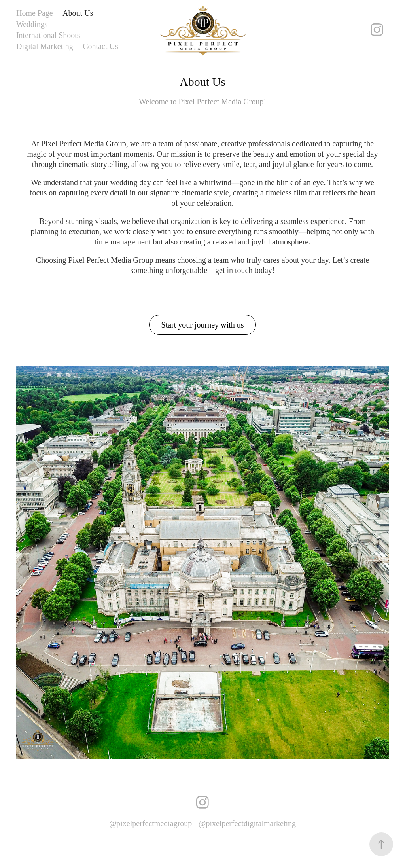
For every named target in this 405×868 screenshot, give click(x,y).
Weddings (32, 24)
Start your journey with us (203, 325)
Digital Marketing (45, 46)
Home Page (35, 13)
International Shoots (48, 35)
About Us (78, 13)
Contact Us (100, 46)
